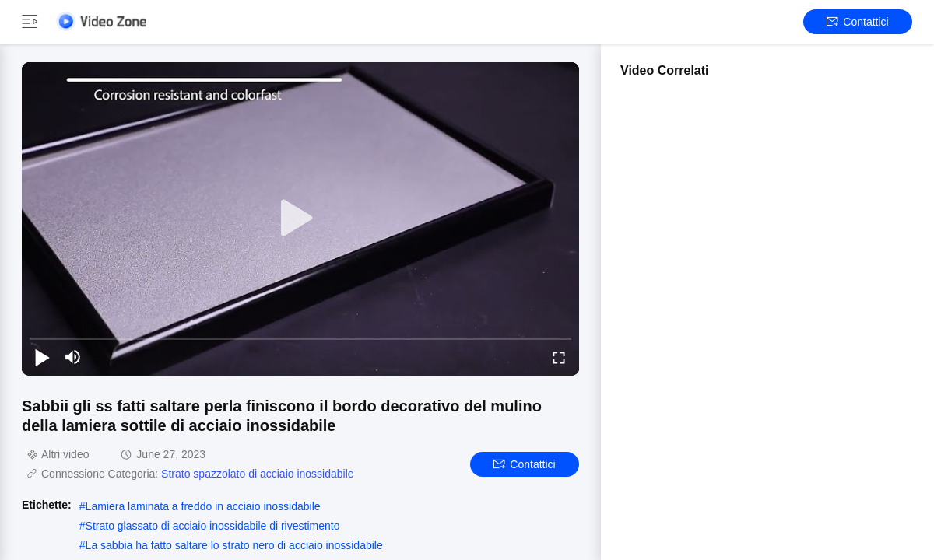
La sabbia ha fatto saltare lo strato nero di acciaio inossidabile (234, 545)
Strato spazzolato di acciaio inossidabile (257, 474)
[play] (300, 219)
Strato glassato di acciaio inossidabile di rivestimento (213, 526)
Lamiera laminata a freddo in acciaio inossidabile (203, 506)
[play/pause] (42, 357)
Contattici (857, 22)
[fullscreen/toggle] (559, 357)
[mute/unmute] (73, 357)
